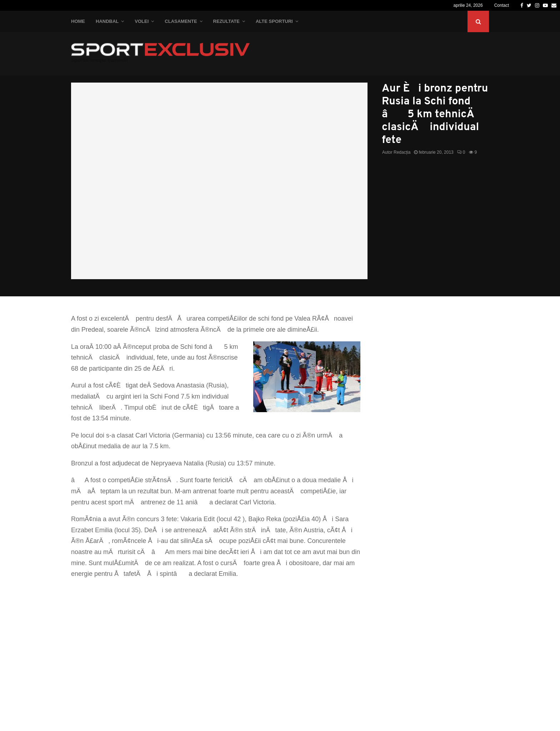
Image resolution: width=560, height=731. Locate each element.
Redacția (402, 152)
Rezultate (226, 21)
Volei (142, 21)
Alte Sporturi (274, 21)
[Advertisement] (216, 637)
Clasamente (181, 21)
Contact (502, 5)
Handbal (107, 21)
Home (78, 21)
